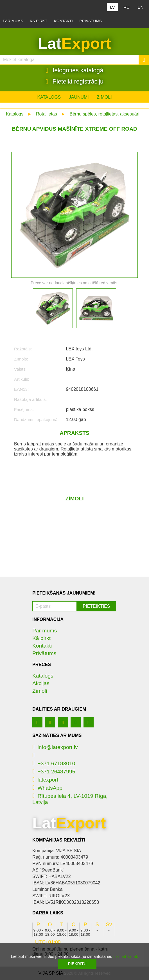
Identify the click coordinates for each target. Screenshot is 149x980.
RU (127, 7)
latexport (45, 780)
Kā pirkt (39, 21)
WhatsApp (47, 788)
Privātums (91, 21)
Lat (74, 43)
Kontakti (63, 21)
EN (141, 7)
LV (112, 7)
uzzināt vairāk (126, 956)
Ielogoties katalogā (75, 70)
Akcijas (41, 683)
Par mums (13, 21)
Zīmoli (104, 97)
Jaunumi (79, 97)
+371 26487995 (54, 772)
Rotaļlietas (47, 114)
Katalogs (49, 97)
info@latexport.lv (55, 747)
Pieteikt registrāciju (74, 82)
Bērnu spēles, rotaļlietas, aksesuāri (104, 114)
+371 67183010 (54, 763)
